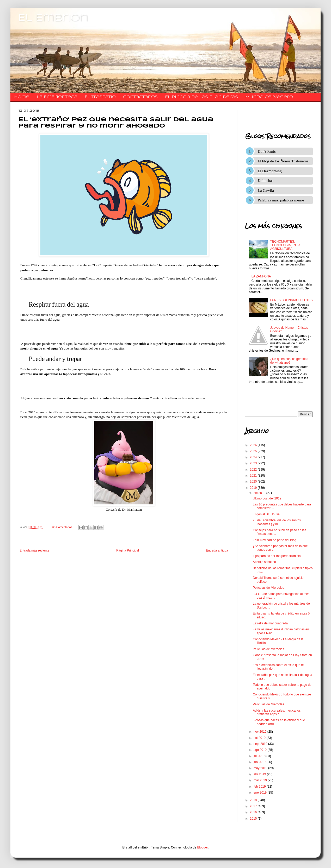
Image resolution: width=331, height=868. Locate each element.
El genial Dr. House (266, 514)
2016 (254, 812)
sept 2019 (261, 744)
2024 (254, 457)
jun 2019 (260, 762)
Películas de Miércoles (268, 588)
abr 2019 (260, 774)
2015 (254, 819)
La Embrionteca (57, 97)
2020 (254, 481)
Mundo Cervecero (269, 97)
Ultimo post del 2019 (267, 498)
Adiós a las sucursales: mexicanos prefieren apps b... (277, 712)
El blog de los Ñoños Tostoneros (283, 161)
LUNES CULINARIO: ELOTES (292, 300)
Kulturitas (266, 181)
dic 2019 (260, 493)
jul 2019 (259, 756)
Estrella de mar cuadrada (270, 623)
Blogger (203, 847)
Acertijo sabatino (264, 562)
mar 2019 (261, 780)
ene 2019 (260, 793)
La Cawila (266, 191)
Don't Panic (267, 151)
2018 (254, 800)
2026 (254, 445)
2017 (254, 806)
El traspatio (100, 97)
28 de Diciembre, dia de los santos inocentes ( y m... (277, 522)
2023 (254, 463)
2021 (254, 476)
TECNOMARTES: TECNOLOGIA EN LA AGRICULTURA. (285, 245)
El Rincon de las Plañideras (201, 97)
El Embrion (53, 18)
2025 (254, 451)
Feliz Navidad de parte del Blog (275, 540)
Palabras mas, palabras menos (281, 200)
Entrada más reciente (34, 550)
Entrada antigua (217, 550)
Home (22, 97)
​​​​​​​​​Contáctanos (140, 97)
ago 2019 (260, 750)
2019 (254, 488)
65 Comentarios (62, 527)
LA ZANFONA (261, 276)
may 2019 (261, 768)
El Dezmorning (270, 171)
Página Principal (128, 550)
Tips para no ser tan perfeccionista (277, 556)
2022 (254, 470)
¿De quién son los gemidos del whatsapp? (289, 361)
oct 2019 (260, 738)
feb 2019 (260, 787)
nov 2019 (260, 732)
